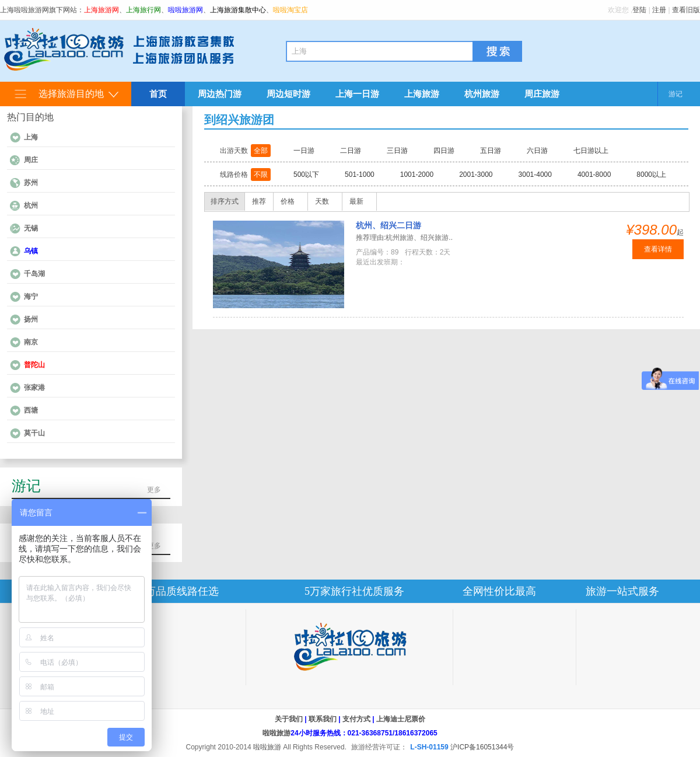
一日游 (304, 151)
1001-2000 (417, 175)
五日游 (491, 151)
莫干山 (34, 433)
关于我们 (289, 719)
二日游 (351, 151)
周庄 (31, 160)
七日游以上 (591, 151)
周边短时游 (288, 94)
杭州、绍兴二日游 (388, 225)
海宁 (31, 296)
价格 (288, 201)
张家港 (34, 388)
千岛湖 (34, 274)
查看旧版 (686, 10)
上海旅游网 (101, 10)
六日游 (537, 151)
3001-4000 (535, 175)
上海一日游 (357, 94)
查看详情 (658, 249)
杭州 (31, 205)
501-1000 (360, 175)
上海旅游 (422, 94)
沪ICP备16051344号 (482, 747)
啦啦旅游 (276, 733)
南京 (31, 342)
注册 (659, 10)
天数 (322, 201)
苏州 (31, 183)
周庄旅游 (542, 94)
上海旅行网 (143, 10)
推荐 (259, 201)
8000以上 (651, 175)
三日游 (397, 151)
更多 (154, 490)
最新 (356, 201)
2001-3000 (476, 175)
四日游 (444, 151)
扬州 (31, 319)
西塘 (31, 410)
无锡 (31, 228)
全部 (261, 151)
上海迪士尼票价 (401, 719)
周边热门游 (220, 94)
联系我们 (323, 719)
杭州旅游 (482, 94)
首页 (158, 94)
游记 (675, 94)
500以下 (306, 175)
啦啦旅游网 (185, 10)
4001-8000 (594, 175)
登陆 (639, 10)
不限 (261, 175)
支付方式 (356, 719)
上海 (31, 137)
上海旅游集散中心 (238, 10)
